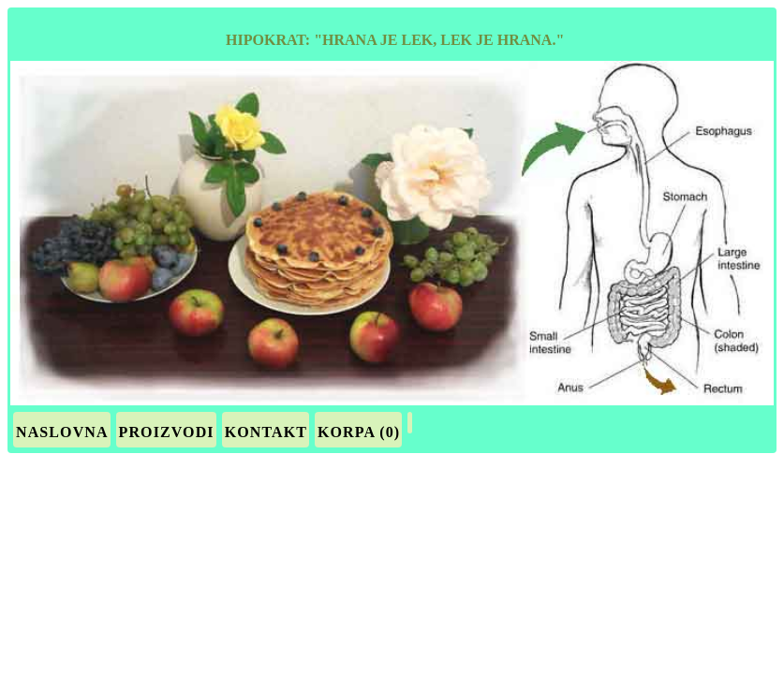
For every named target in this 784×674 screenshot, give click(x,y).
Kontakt (266, 432)
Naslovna (62, 432)
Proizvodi (167, 432)
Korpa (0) (359, 432)
